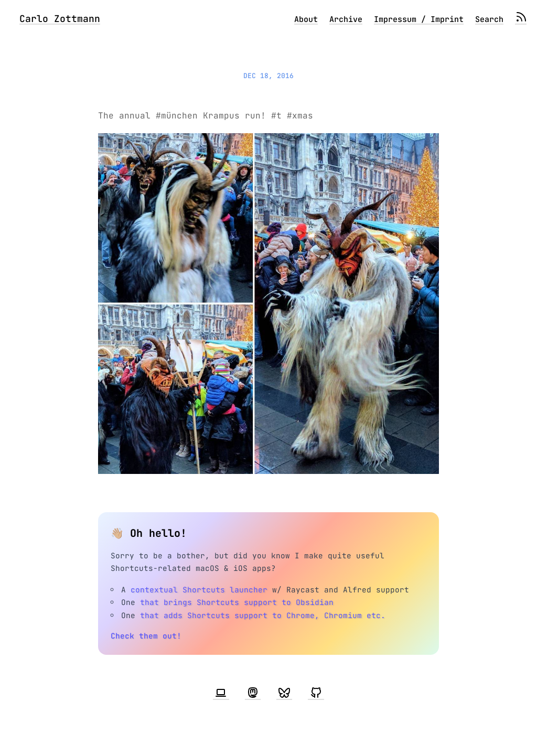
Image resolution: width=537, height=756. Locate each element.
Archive (346, 19)
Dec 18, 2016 (268, 76)
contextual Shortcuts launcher (199, 590)
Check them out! (146, 636)
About (306, 19)
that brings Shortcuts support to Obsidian (237, 602)
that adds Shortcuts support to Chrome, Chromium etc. (263, 615)
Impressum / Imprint (419, 19)
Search (489, 19)
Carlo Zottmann (60, 19)
